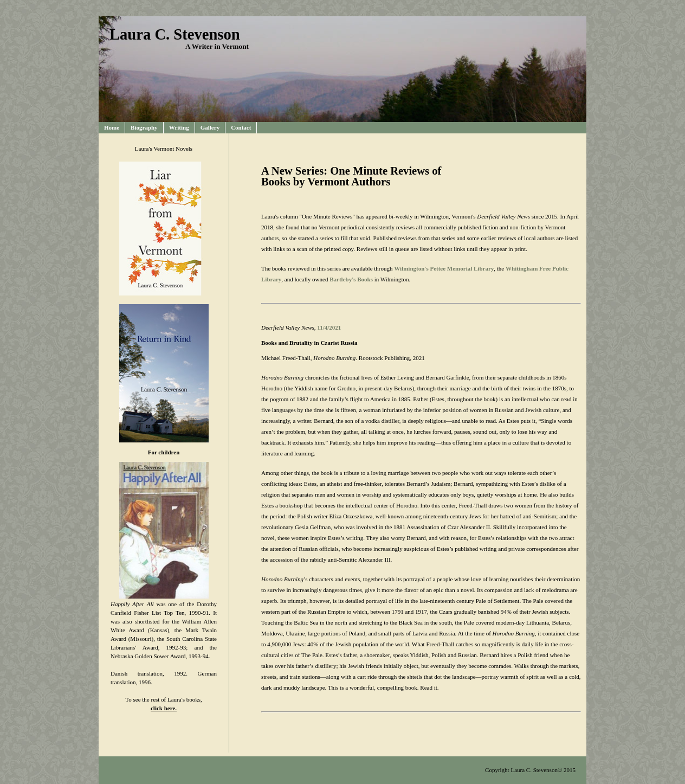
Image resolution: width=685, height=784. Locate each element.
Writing (179, 127)
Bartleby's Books (351, 279)
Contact (241, 127)
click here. (164, 708)
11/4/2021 (329, 327)
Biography (144, 127)
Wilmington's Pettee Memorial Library (444, 268)
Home (112, 127)
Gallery (210, 127)
